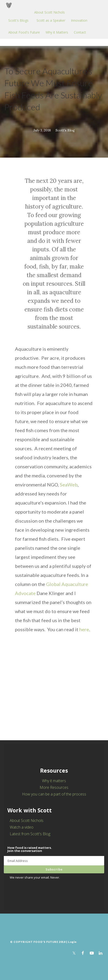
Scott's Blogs (18, 20)
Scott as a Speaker (51, 20)
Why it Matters (57, 32)
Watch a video (22, 827)
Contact (80, 32)
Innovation (79, 20)
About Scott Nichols (49, 12)
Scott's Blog (65, 130)
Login (72, 942)
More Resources (54, 787)
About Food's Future (24, 32)
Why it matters (54, 781)
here (84, 629)
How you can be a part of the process (54, 794)
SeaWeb (69, 485)
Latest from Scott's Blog (30, 834)
